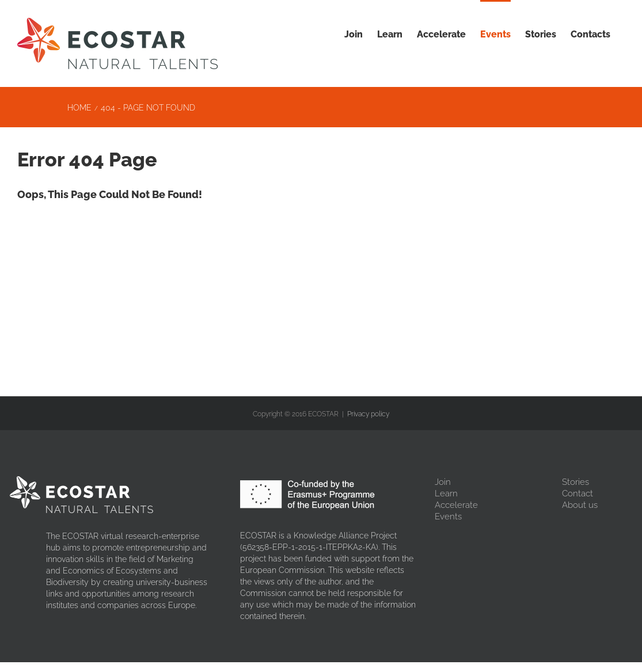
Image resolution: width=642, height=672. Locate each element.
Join (443, 482)
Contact (578, 493)
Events (448, 517)
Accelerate (456, 505)
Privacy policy (368, 414)
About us (580, 505)
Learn (446, 493)
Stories (575, 482)
